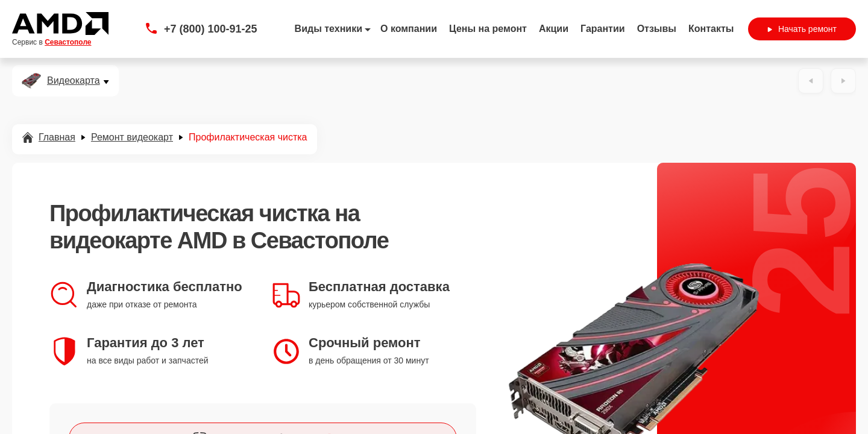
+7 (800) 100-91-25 (211, 29)
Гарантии (603, 29)
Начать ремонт (802, 29)
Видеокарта (74, 81)
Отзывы (657, 29)
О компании (409, 29)
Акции (554, 29)
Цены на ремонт (488, 29)
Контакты (711, 29)
